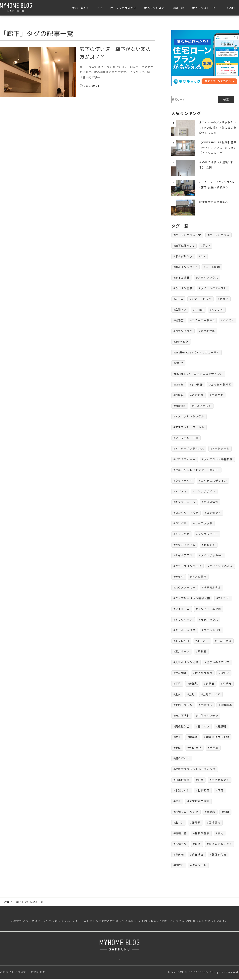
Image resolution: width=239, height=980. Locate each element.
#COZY (178, 363)
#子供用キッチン (207, 716)
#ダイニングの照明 (220, 566)
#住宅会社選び (203, 673)
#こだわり (197, 395)
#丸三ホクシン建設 (186, 662)
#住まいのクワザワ (217, 662)
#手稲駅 (213, 748)
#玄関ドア (180, 309)
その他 (231, 8)
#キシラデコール (185, 502)
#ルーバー (202, 641)
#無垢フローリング (186, 812)
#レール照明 (212, 267)
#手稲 (177, 748)
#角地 (197, 844)
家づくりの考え (154, 8)
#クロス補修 (210, 502)
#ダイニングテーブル (213, 288)
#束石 (220, 790)
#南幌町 (226, 683)
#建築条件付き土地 (217, 737)
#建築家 (193, 737)
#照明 (225, 812)
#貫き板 (179, 855)
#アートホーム (220, 448)
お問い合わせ (40, 973)
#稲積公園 (180, 833)
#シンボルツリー (207, 534)
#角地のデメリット (220, 844)
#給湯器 (179, 320)
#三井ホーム (182, 651)
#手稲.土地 (195, 748)
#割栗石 (209, 683)
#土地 (191, 694)
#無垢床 (210, 812)
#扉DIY (205, 245)
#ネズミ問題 (198, 577)
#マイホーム (182, 609)
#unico (178, 299)
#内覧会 (224, 673)
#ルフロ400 (181, 641)
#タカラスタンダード (187, 566)
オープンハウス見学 (123, 8)
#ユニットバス (212, 630)
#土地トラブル (183, 705)
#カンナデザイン (204, 491)
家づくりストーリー (205, 8)
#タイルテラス (183, 555)
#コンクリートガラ (186, 513)
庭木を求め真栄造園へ (214, 202)
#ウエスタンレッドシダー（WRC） (196, 470)
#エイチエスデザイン (213, 481)
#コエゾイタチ (183, 331)
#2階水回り (181, 342)
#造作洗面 (197, 855)
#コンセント (213, 513)
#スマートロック (201, 299)
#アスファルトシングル (189, 416)
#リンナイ (217, 309)
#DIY (202, 256)
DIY (100, 8)
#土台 (177, 694)
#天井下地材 (182, 716)
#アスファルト (202, 406)
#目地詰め (214, 822)
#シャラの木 (182, 534)
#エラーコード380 (202, 320)
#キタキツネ (207, 331)
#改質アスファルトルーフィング (195, 769)
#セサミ (223, 299)
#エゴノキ (180, 491)
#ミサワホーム (183, 619)
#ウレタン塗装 (183, 288)
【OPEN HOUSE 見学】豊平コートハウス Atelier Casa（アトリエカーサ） (218, 147)
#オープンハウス (218, 235)
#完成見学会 (182, 726)
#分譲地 (193, 683)
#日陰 (200, 780)
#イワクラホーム (185, 459)
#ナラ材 (179, 577)
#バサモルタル (212, 587)
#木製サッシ (182, 790)
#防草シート (198, 865)
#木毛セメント (219, 780)
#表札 (220, 833)
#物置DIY (180, 406)
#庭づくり (203, 726)
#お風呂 (179, 395)
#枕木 (177, 801)
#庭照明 (221, 726)
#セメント (209, 545)
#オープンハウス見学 (187, 235)
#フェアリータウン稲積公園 (192, 598)
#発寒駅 (195, 822)
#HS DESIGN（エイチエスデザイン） (198, 374)
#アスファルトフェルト (189, 427)
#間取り (179, 865)
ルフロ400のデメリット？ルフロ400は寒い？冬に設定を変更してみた (218, 127)
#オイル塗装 (182, 278)
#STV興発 (196, 384)
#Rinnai (198, 309)
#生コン (179, 822)
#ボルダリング (183, 256)
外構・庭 (178, 8)
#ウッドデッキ (183, 481)
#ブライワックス (207, 278)
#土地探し (206, 705)
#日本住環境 (182, 780)
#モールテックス (185, 630)
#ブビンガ (223, 598)
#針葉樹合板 (218, 855)
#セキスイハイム (185, 545)
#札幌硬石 (203, 790)
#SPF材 (179, 384)
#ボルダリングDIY (185, 267)
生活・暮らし (81, 8)
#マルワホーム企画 (209, 609)
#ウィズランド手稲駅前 (217, 459)
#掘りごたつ (182, 758)
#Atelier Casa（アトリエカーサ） (196, 352)
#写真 (177, 683)
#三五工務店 (223, 641)
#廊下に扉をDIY (184, 245)
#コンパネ (180, 523)
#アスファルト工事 (186, 438)
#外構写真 (225, 705)
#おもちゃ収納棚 (220, 384)
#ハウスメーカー (185, 587)
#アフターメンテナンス (189, 448)
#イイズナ (228, 320)
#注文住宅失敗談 (198, 801)
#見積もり (180, 844)
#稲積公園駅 (201, 833)
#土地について (211, 694)
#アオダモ (217, 395)
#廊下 (177, 737)
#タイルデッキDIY (211, 555)
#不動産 (201, 651)
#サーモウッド (203, 523)
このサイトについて (13, 973)
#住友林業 (180, 673)
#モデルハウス (209, 619)
